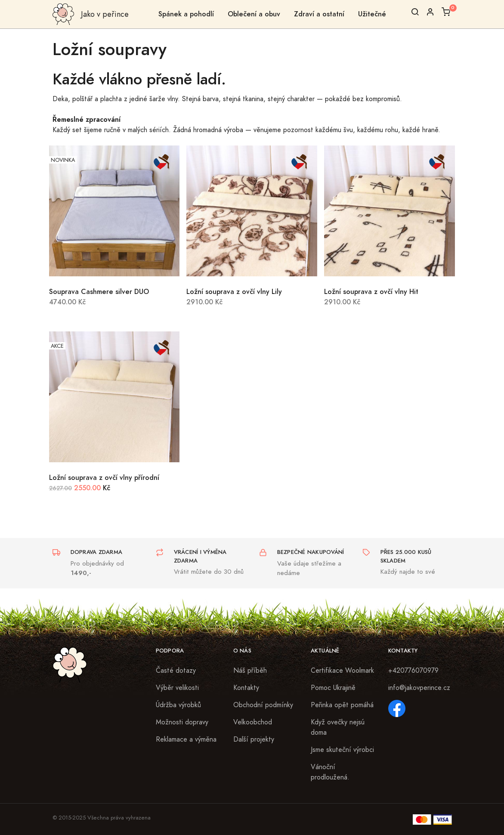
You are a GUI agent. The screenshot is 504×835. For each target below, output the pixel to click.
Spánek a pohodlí (186, 14)
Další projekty (254, 739)
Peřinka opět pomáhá (342, 705)
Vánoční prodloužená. (330, 772)
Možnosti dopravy (182, 722)
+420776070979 (413, 671)
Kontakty (246, 688)
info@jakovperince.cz (419, 688)
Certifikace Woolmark (342, 671)
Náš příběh (250, 671)
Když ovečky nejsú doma (338, 727)
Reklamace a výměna (186, 739)
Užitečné (372, 14)
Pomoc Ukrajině (333, 688)
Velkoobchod (253, 722)
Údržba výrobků (178, 705)
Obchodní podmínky (263, 705)
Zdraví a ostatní (319, 14)
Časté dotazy (176, 671)
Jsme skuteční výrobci (342, 750)
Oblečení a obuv (254, 14)
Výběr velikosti (177, 688)
